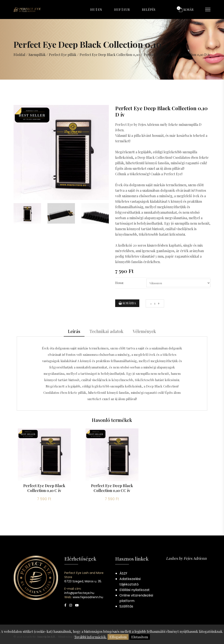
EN (100, 10)
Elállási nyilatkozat (135, 590)
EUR (127, 10)
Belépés (149, 10)
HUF (118, 10)
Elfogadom (118, 637)
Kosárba (127, 303)
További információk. (91, 637)
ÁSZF (123, 573)
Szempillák (37, 55)
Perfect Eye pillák (63, 55)
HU (93, 10)
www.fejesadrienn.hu (88, 597)
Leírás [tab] (74, 331)
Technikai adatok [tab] (106, 331)
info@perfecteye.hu (79, 593)
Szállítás (126, 606)
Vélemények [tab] (144, 331)
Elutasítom (140, 637)
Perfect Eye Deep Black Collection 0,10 (109, 55)
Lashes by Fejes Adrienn (186, 558)
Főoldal (19, 55)
